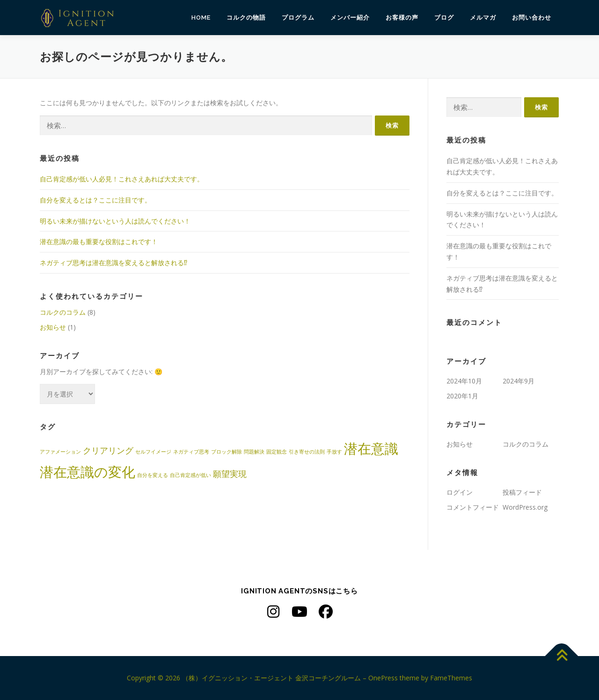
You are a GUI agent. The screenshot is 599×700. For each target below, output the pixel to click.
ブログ (444, 18)
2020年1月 (462, 396)
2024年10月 (464, 381)
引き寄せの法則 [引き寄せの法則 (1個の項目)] (307, 452)
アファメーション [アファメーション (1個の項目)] (60, 452)
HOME (201, 18)
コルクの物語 (246, 18)
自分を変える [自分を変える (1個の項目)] (153, 475)
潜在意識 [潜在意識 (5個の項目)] (371, 448)
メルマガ (483, 18)
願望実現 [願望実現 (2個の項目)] (230, 474)
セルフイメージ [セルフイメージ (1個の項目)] (153, 452)
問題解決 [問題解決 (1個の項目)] (254, 452)
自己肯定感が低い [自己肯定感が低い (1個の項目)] (190, 475)
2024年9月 (519, 381)
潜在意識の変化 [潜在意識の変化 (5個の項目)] (88, 472)
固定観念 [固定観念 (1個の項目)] (277, 452)
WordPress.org (525, 507)
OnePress (383, 678)
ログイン (460, 492)
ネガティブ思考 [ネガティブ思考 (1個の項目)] (191, 452)
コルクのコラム (63, 312)
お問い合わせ (532, 18)
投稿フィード (522, 492)
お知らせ (53, 327)
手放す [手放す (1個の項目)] (334, 452)
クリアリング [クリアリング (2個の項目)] (108, 450)
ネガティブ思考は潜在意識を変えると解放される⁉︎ (113, 263)
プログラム (298, 18)
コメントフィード (473, 507)
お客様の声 (402, 18)
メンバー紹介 (350, 18)
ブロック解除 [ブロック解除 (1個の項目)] (226, 452)
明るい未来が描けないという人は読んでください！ (115, 221)
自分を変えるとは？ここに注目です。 (95, 200)
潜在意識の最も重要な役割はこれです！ (99, 242)
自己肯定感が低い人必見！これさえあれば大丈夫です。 (122, 179)
